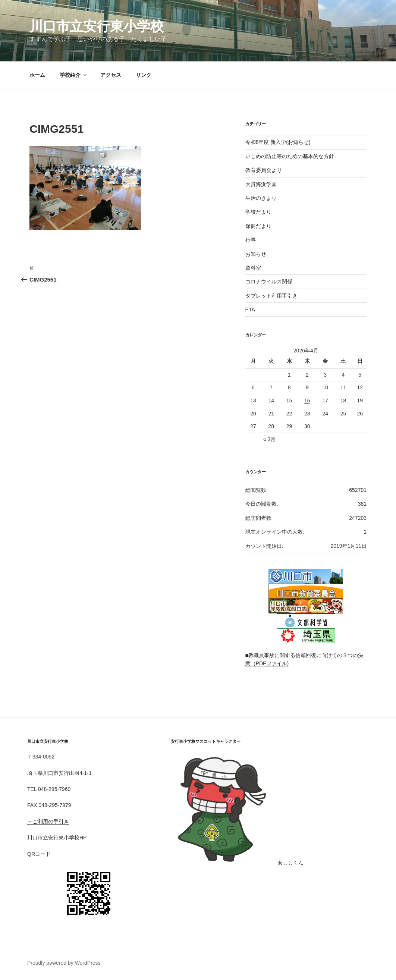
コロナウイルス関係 (269, 282)
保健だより (258, 226)
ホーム (37, 75)
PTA (250, 310)
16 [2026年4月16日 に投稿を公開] (307, 401)
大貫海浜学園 (261, 184)
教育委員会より (264, 170)
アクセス (111, 75)
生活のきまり (261, 198)
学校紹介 (74, 75)
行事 (251, 240)
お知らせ (256, 254)
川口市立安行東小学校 (97, 26)
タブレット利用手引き (271, 296)
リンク (144, 75)
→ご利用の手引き (48, 822)
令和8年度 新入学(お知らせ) (278, 142)
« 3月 (269, 439)
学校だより (258, 212)
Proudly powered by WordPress (64, 963)
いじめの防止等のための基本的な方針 (290, 156)
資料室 (253, 268)
